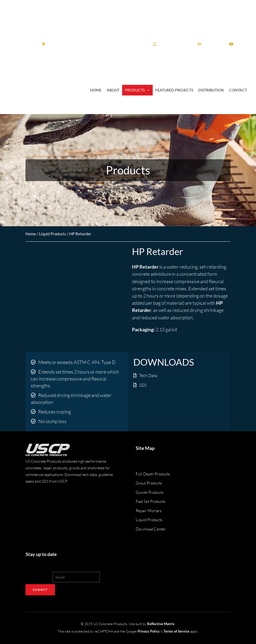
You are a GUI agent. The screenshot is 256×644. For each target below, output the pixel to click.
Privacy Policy (149, 631)
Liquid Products (53, 234)
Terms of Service (176, 631)
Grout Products (149, 483)
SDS (143, 385)
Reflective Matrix (161, 624)
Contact (238, 90)
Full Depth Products (153, 474)
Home (96, 90)
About (113, 90)
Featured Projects (174, 90)
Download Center (151, 529)
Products (137, 90)
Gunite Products (150, 492)
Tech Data (148, 375)
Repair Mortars (149, 511)
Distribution (211, 90)
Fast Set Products (150, 501)
